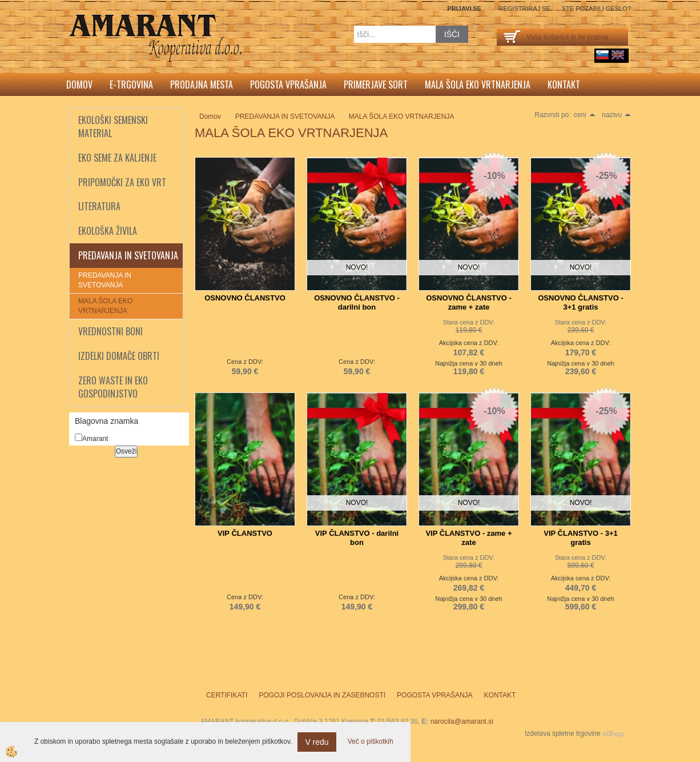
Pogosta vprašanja (288, 85)
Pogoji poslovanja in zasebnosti (322, 695)
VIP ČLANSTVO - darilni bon (357, 538)
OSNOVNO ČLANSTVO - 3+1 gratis (581, 302)
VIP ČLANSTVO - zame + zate (468, 538)
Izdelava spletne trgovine (563, 733)
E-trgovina (131, 85)
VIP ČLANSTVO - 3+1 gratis (580, 538)
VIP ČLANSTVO (245, 533)
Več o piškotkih (371, 741)
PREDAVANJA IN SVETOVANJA (105, 280)
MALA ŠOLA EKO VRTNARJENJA (105, 306)
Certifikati (227, 695)
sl (602, 55)
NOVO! (357, 267)
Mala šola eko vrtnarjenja (478, 85)
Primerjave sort (376, 85)
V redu (317, 742)
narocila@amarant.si (462, 721)
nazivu (616, 115)
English (618, 55)
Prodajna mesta (202, 85)
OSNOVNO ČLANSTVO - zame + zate (469, 302)
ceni (585, 115)
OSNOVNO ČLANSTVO (245, 298)
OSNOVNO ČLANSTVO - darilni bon (357, 302)
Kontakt (564, 85)
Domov (79, 85)
